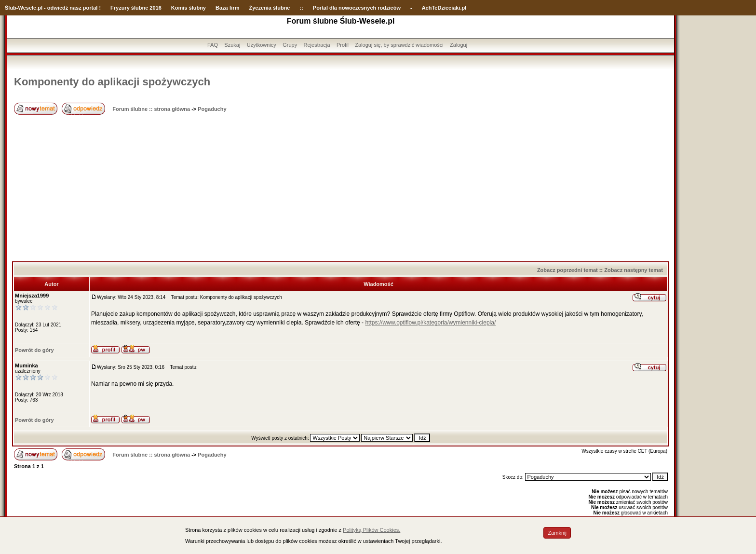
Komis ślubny (189, 8)
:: (301, 8)
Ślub (11, 8)
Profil (343, 45)
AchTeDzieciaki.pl (444, 8)
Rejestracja (317, 45)
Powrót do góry (34, 350)
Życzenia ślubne (270, 8)
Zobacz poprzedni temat (567, 270)
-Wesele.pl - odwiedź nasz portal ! (59, 8)
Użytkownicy (262, 45)
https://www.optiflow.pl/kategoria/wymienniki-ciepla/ (430, 323)
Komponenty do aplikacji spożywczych (112, 82)
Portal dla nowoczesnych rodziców (357, 8)
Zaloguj (459, 45)
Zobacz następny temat (634, 270)
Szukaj (232, 45)
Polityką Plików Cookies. (371, 530)
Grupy (290, 45)
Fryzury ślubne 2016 (136, 8)
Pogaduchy (212, 109)
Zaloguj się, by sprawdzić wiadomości (399, 45)
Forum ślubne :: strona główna (151, 109)
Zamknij (557, 533)
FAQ (213, 45)
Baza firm (228, 8)
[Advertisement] (341, 189)
